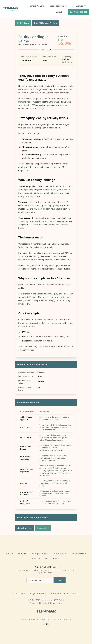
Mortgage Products (41, 554)
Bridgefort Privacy (38, 593)
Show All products (25, 528)
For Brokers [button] (79, 6)
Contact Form (56, 603)
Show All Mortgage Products (45, 23)
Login (46, 624)
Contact (57, 558)
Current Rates (61, 554)
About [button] (61, 12)
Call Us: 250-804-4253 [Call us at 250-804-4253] (79, 12)
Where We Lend (37, 6)
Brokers (10, 554)
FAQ (47, 558)
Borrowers (23, 554)
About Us (36, 558)
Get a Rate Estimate (58, 6)
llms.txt (76, 593)
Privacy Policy (19, 593)
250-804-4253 (43, 603)
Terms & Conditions (59, 593)
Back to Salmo (23, 23)
